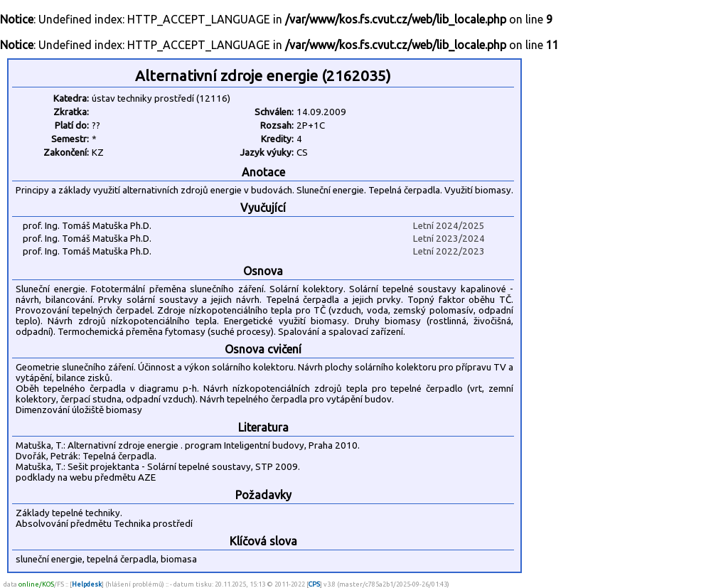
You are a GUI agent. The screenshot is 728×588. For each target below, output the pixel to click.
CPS (314, 584)
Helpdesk (87, 584)
